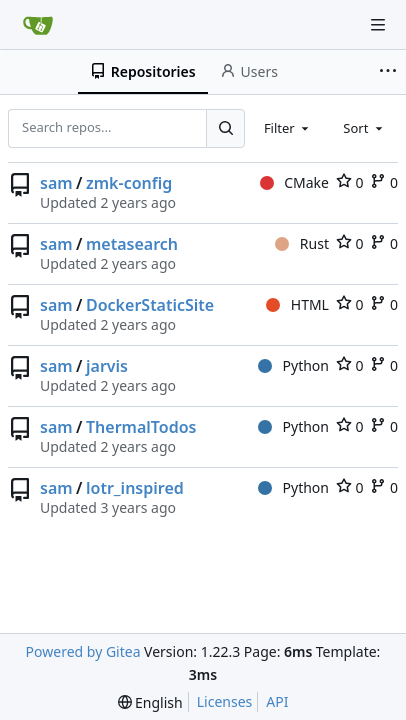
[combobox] (288, 128)
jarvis (107, 366)
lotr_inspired (135, 488)
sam (56, 183)
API (277, 701)
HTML (297, 304)
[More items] (390, 72)
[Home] (38, 25)
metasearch (132, 244)
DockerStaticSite (150, 305)
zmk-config (129, 183)
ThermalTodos (141, 427)
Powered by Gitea (83, 651)
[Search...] (225, 128)
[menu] (150, 702)
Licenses (225, 701)
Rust (302, 243)
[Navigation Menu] (378, 25)
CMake (294, 182)
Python (293, 365)
